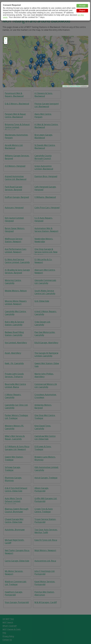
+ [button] (6, 39)
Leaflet (65, 86)
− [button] (6, 42)
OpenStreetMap (75, 86)
